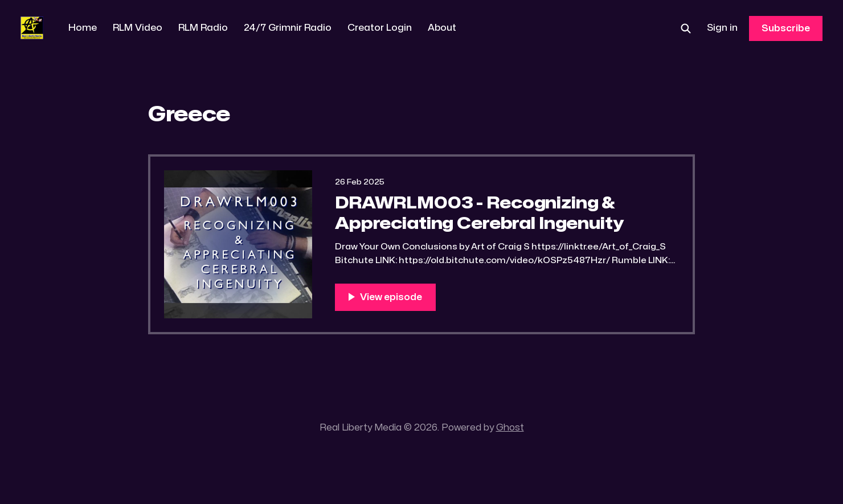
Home (83, 28)
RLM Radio (203, 28)
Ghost (510, 428)
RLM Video (138, 28)
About (442, 28)
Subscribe (786, 28)
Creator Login (380, 28)
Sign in (722, 28)
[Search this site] (686, 28)
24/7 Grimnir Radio (288, 28)
